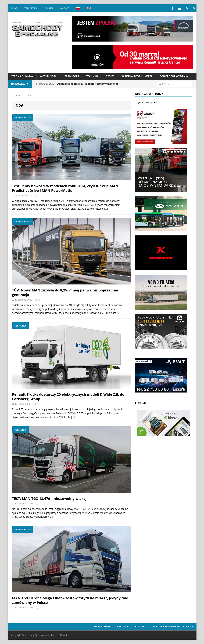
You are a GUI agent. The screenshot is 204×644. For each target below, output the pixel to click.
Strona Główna (22, 76)
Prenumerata (31, 8)
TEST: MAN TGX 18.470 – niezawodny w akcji (50, 499)
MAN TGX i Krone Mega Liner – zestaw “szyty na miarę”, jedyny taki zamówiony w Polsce (70, 600)
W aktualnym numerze (137, 76)
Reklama (49, 8)
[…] (106, 209)
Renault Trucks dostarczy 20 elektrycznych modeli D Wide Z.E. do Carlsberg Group (68, 397)
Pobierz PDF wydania (174, 76)
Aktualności (49, 76)
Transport (72, 76)
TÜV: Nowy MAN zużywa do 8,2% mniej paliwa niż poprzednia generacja (65, 292)
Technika (93, 76)
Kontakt (64, 8)
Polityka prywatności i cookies (173, 626)
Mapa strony (102, 626)
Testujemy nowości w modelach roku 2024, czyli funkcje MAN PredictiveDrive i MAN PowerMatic (65, 188)
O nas (14, 8)
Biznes (110, 76)
